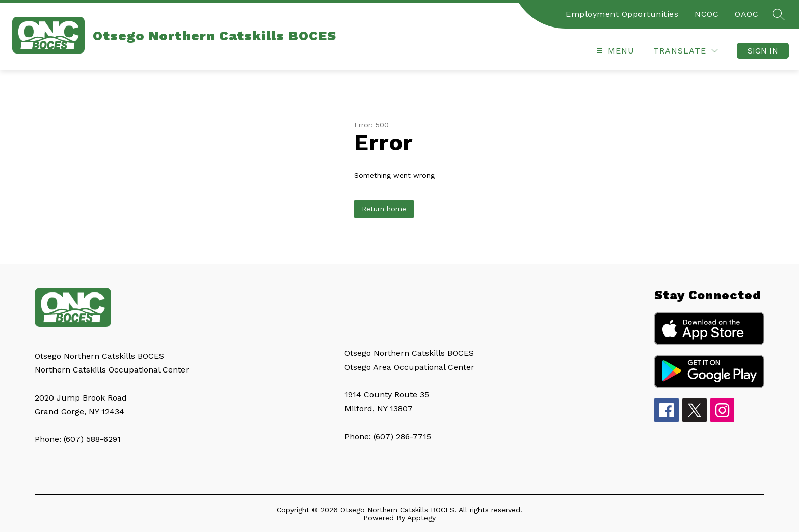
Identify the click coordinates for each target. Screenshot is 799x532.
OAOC (747, 14)
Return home (384, 209)
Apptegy (421, 518)
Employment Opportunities (622, 14)
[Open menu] (614, 51)
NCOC (707, 14)
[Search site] (779, 14)
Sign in (763, 51)
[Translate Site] (686, 51)
